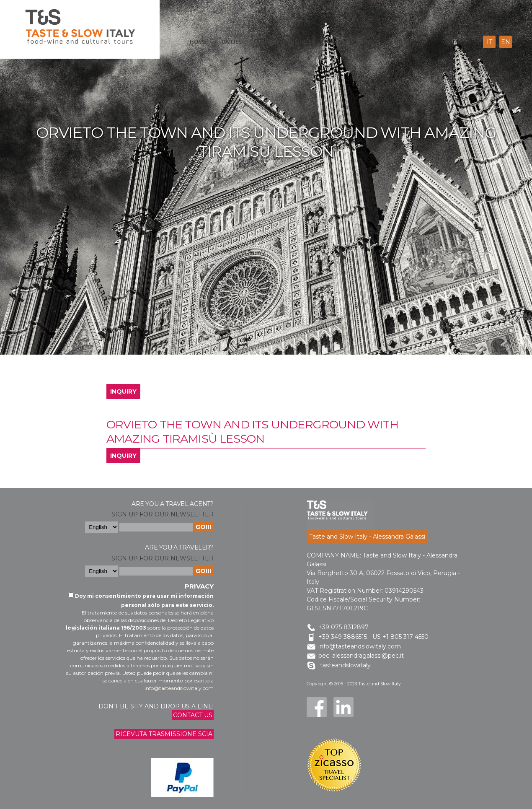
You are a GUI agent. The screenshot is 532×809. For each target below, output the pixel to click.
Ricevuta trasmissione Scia (164, 734)
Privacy (199, 586)
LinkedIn (343, 707)
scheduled (299, 41)
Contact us (193, 715)
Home (198, 41)
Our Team (401, 41)
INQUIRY (123, 392)
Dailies (232, 41)
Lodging (333, 41)
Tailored (266, 41)
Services (367, 41)
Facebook (317, 707)
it (489, 42)
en (506, 42)
